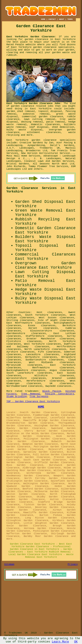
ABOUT (62, 19)
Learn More (60, 642)
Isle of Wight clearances (56, 320)
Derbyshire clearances (41, 357)
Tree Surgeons (39, 396)
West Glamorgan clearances (41, 382)
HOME (43, 19)
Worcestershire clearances (26, 378)
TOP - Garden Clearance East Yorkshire (33, 401)
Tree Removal (31, 394)
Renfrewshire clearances (53, 368)
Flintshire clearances (24, 341)
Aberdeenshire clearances (26, 333)
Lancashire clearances (42, 354)
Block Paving (52, 391)
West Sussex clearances (57, 318)
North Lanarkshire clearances (45, 349)
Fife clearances (49, 352)
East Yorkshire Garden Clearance (31, 37)
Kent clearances (49, 312)
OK (76, 642)
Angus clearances (62, 370)
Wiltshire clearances (54, 376)
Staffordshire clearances (44, 336)
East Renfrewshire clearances (28, 323)
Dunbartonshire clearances (45, 360)
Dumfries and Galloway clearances (41, 345)
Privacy (73, 564)
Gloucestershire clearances (52, 331)
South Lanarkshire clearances (29, 373)
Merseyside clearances (24, 365)
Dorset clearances (43, 328)
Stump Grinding (16, 396)
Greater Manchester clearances (50, 339)
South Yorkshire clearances (45, 315)
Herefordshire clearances (45, 381)
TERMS (70, 19)
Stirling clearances (20, 320)
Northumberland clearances (24, 386)
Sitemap (9, 564)
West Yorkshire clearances (42, 344)
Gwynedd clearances (58, 386)
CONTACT (52, 19)
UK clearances (62, 383)
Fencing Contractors (60, 394)
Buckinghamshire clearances (26, 370)
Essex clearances (42, 326)
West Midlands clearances (52, 362)
